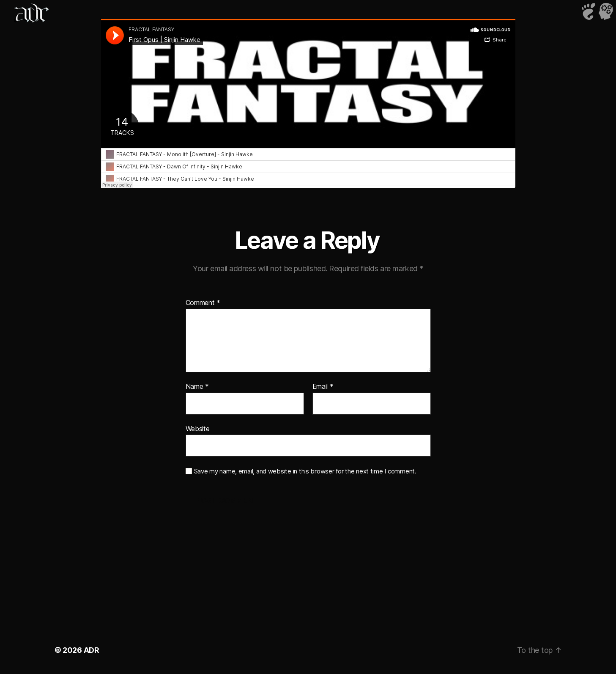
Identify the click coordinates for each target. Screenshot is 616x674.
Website (198, 429)
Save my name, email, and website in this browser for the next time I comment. (305, 471)
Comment (203, 303)
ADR (92, 650)
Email (323, 387)
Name (197, 387)
